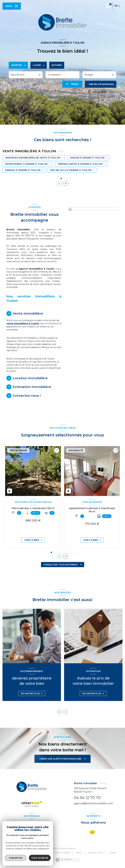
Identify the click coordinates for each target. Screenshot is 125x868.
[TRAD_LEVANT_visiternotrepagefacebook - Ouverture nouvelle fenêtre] (28, 832)
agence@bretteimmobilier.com (93, 803)
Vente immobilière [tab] (28, 313)
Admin (79, 852)
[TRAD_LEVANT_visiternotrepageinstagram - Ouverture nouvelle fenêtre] (35, 832)
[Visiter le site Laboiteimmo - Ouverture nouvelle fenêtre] (68, 860)
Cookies (113, 853)
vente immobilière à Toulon (23, 323)
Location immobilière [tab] (30, 378)
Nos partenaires (42, 852)
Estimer (57, 65)
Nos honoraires (22, 852)
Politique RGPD (96, 852)
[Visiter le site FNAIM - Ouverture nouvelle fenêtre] (92, 832)
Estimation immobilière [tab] (32, 387)
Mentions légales (62, 852)
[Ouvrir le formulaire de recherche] (72, 84)
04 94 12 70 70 (87, 798)
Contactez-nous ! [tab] (27, 396)
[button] (66, 184)
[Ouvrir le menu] (12, 6)
